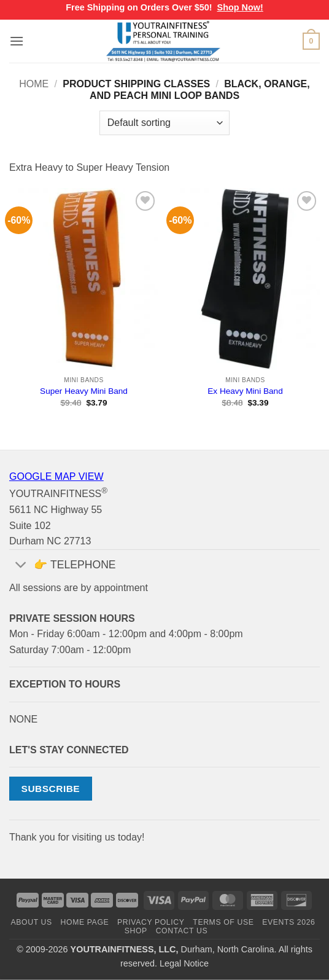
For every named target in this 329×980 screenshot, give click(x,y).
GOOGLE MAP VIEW (56, 476)
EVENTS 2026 (288, 922)
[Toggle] (21, 566)
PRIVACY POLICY (151, 922)
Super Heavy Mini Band (84, 391)
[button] (17, 41)
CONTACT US (182, 931)
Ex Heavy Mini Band (245, 391)
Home (34, 84)
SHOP (136, 931)
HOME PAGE (85, 922)
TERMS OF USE (223, 922)
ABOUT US (32, 922)
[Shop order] (164, 123)
